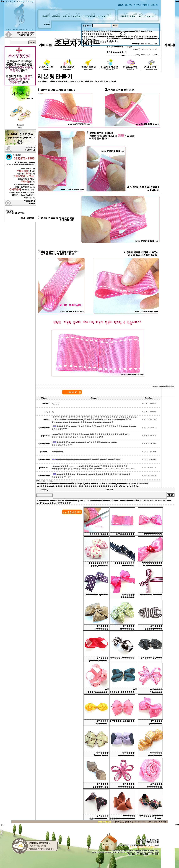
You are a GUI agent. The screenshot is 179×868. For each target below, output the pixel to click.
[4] (50, 481)
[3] (47, 481)
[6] (55, 481)
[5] (52, 481)
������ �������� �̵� (97, 42)
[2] (44, 481)
